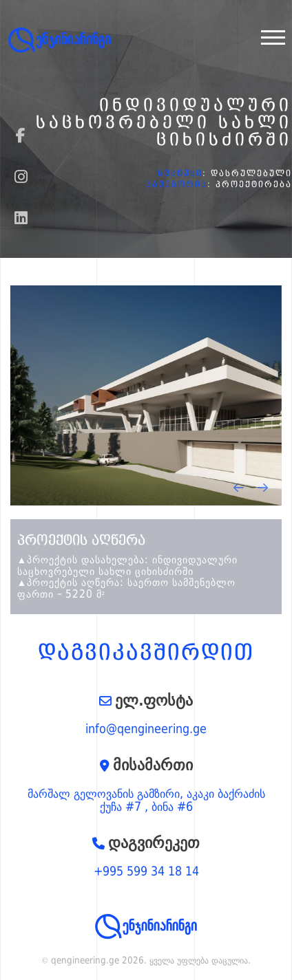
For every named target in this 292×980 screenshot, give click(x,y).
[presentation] (239, 488)
